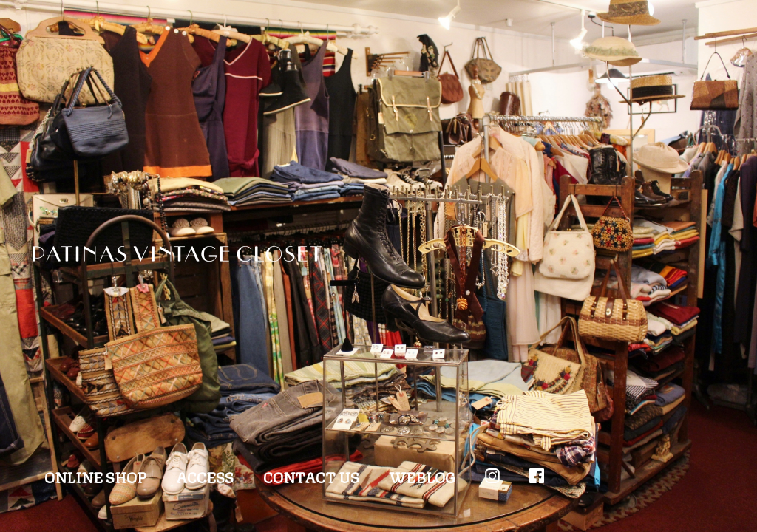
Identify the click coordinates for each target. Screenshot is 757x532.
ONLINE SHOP (95, 476)
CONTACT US (311, 476)
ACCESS (205, 476)
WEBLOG (422, 476)
